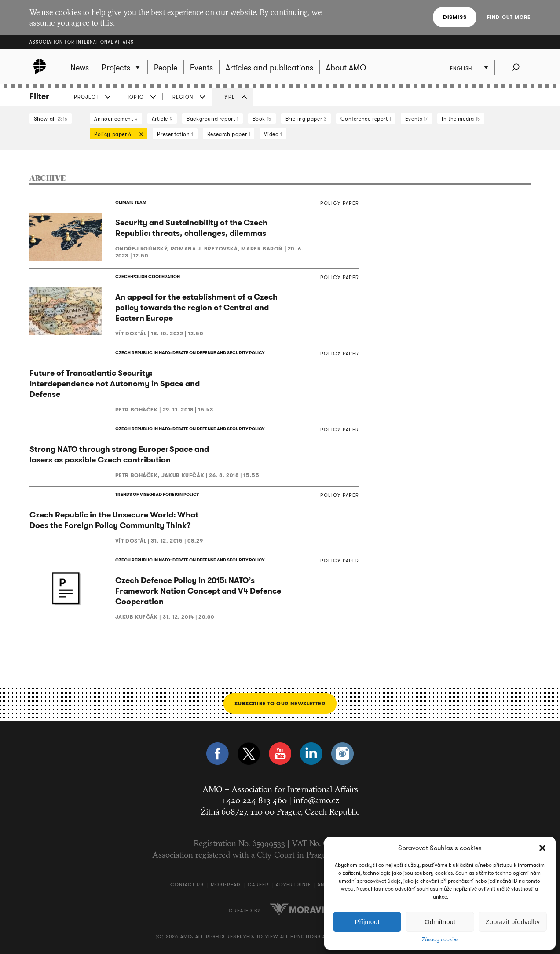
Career (258, 884)
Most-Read (226, 884)
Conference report (366, 119)
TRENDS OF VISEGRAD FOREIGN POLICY (157, 494)
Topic (135, 97)
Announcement (116, 119)
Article (162, 119)
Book (262, 119)
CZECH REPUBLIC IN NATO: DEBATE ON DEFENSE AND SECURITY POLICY (190, 353)
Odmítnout (440, 922)
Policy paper (116, 135)
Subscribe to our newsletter (280, 703)
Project (86, 97)
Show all (51, 119)
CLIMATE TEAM (131, 202)
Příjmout (367, 922)
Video (273, 134)
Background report (212, 119)
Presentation (175, 134)
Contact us (187, 884)
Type (228, 97)
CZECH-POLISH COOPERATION (148, 277)
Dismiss (455, 17)
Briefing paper (306, 119)
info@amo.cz (316, 800)
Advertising (293, 884)
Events (416, 119)
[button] (542, 848)
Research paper (229, 134)
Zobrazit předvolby (513, 922)
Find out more (509, 17)
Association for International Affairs (82, 42)
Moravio (300, 909)
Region (183, 97)
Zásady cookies (440, 939)
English (461, 68)
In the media (461, 119)
